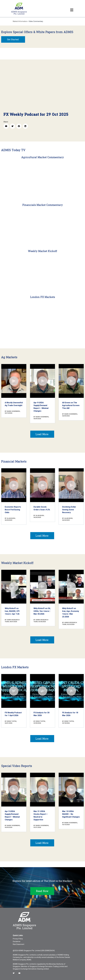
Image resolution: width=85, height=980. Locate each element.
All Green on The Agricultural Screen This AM (71, 405)
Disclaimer (17, 941)
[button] (6, 126)
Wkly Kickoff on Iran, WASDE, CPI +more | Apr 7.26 (12, 611)
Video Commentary (36, 21)
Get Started (13, 39)
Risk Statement (19, 944)
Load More (42, 434)
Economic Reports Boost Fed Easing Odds (13, 510)
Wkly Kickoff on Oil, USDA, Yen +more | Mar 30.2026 (42, 611)
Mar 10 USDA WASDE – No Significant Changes (71, 814)
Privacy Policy (18, 939)
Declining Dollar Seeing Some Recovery (69, 510)
